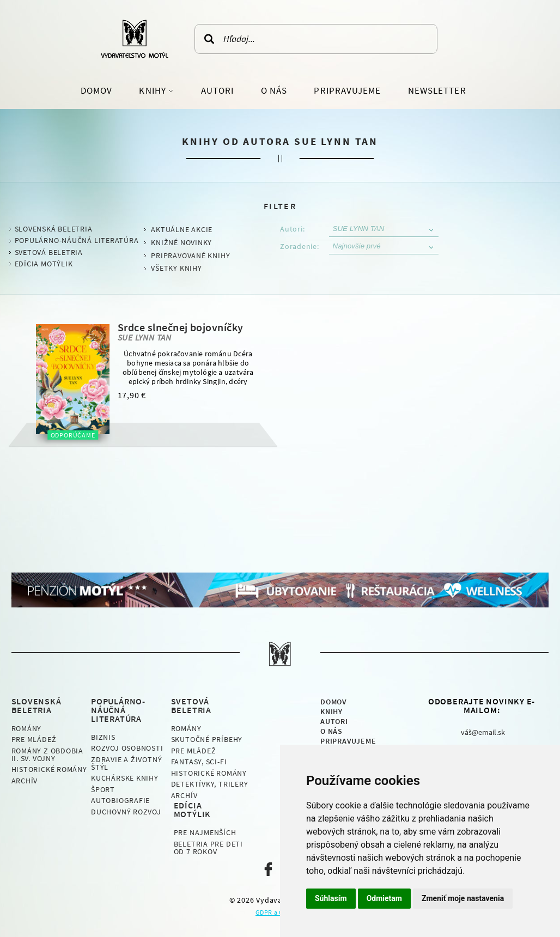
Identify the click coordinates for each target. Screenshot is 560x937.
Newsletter (437, 90)
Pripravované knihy (190, 255)
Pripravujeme (347, 90)
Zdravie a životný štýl (126, 763)
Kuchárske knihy (125, 778)
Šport (103, 789)
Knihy (153, 90)
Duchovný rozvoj (126, 812)
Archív (25, 781)
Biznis (103, 737)
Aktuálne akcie (182, 229)
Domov (96, 90)
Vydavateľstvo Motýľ (135, 39)
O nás (274, 90)
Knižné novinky (181, 242)
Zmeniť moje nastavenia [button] (463, 898)
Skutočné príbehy (207, 739)
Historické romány (49, 769)
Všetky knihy (176, 268)
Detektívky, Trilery (210, 784)
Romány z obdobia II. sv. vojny (47, 755)
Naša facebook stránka (268, 869)
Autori (217, 90)
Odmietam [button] (384, 898)
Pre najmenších (205, 832)
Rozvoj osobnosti (127, 748)
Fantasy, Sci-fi (199, 762)
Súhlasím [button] (331, 898)
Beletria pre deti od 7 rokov (208, 848)
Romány (27, 728)
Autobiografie (120, 800)
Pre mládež (34, 739)
